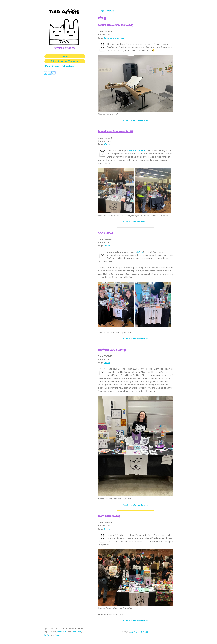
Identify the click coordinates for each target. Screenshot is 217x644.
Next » (146, 632)
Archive (110, 11)
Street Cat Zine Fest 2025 (115, 132)
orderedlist (62, 632)
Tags (102, 11)
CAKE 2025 (106, 233)
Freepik (58, 635)
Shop (65, 56)
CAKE (140, 252)
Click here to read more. (136, 120)
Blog (47, 66)
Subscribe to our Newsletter (65, 61)
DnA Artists (64, 12)
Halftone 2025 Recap (112, 350)
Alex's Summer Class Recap (116, 25)
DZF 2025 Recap (109, 516)
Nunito (46, 635)
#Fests (107, 144)
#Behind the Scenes (114, 38)
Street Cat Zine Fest (136, 151)
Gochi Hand (77, 632)
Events (56, 66)
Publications (68, 66)
